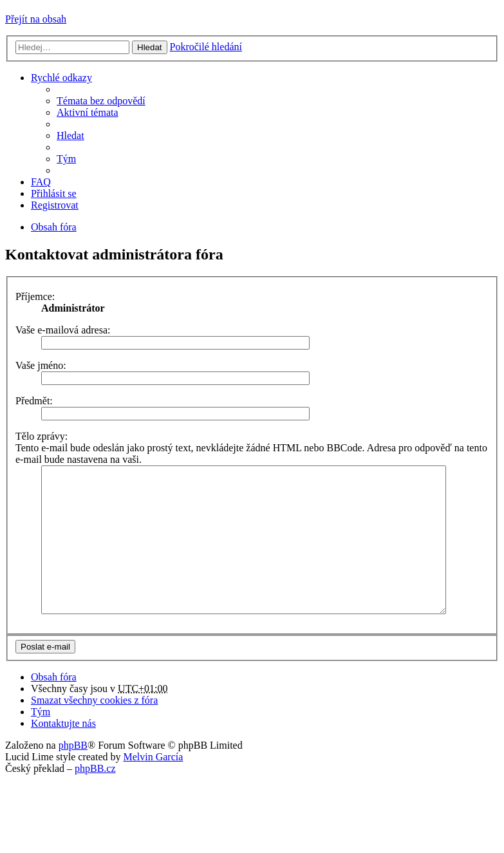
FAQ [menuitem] (41, 182)
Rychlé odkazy (61, 78)
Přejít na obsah (36, 19)
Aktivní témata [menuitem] (88, 112)
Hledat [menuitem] (70, 136)
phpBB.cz (95, 797)
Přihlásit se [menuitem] (54, 193)
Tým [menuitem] (66, 159)
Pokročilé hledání (206, 47)
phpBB (73, 774)
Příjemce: (35, 296)
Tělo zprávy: (42, 436)
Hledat (150, 47)
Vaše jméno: (41, 365)
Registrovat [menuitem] (55, 205)
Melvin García (153, 786)
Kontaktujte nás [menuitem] (63, 752)
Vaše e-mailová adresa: (63, 330)
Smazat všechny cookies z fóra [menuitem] (94, 729)
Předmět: (34, 401)
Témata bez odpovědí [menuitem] (101, 101)
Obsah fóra (54, 706)
